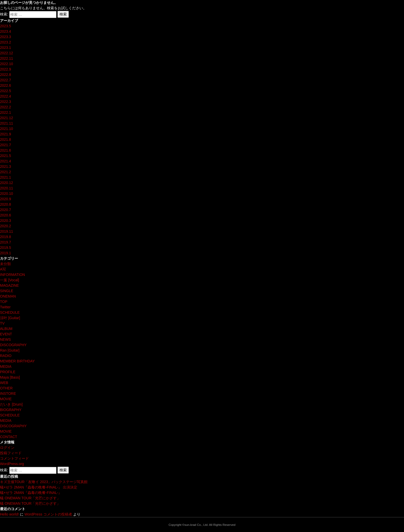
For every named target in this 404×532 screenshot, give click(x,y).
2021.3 (6, 167)
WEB (4, 383)
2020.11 (7, 188)
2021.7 (6, 145)
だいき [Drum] (11, 404)
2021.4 (6, 161)
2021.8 (6, 139)
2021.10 (7, 129)
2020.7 (6, 210)
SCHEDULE (10, 312)
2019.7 (6, 242)
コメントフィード (14, 458)
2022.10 (7, 64)
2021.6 (6, 150)
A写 (3, 269)
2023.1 (6, 48)
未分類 (5, 264)
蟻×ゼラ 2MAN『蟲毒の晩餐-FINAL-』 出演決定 (39, 487)
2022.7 (6, 80)
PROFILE (8, 372)
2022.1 (6, 112)
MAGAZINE (9, 285)
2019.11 (7, 231)
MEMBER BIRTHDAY (17, 361)
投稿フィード (11, 453)
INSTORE (8, 394)
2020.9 (6, 199)
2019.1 (6, 253)
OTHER (6, 388)
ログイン (7, 448)
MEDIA (6, 367)
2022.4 (6, 96)
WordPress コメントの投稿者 (48, 514)
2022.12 (7, 53)
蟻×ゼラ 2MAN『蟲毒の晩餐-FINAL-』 (31, 493)
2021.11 (7, 123)
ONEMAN (8, 296)
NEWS (5, 339)
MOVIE (6, 399)
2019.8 (6, 237)
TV (2, 323)
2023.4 (6, 31)
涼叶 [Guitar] (10, 318)
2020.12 (7, 183)
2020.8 (6, 204)
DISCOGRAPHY (13, 345)
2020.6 (6, 215)
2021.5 (6, 156)
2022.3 (6, 102)
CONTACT (9, 437)
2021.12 (7, 118)
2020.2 (6, 226)
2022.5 (6, 91)
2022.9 (6, 69)
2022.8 (6, 75)
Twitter (5, 307)
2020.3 (6, 221)
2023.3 (6, 37)
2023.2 (6, 42)
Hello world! (9, 514)
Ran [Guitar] (10, 350)
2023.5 (6, 26)
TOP (4, 302)
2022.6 (6, 85)
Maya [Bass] (10, 377)
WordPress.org (12, 464)
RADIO (6, 356)
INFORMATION (12, 275)
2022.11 (7, 58)
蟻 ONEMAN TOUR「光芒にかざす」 (30, 498)
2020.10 (7, 194)
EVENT (6, 334)
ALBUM (6, 329)
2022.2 (6, 107)
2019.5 (6, 248)
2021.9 (6, 134)
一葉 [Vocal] (10, 280)
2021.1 (6, 177)
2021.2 (6, 172)
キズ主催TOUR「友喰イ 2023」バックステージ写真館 (44, 482)
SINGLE (7, 291)
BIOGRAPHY (11, 410)
